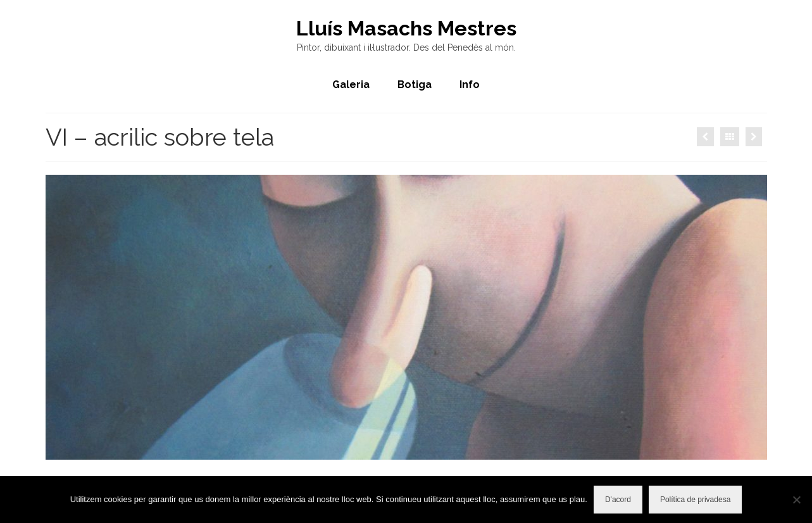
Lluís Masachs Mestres (406, 28)
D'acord (618, 500)
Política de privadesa (695, 500)
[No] (796, 500)
